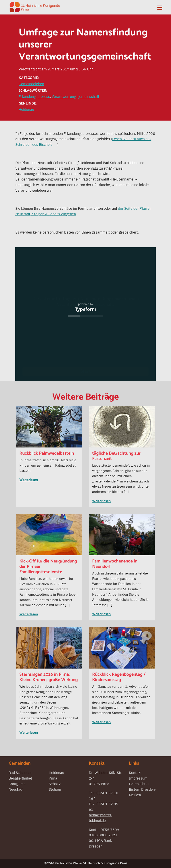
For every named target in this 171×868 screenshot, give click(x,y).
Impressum (138, 778)
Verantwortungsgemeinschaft (75, 96)
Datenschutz (139, 784)
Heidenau (26, 109)
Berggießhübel (20, 778)
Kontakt (135, 772)
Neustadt (16, 789)
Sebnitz (55, 784)
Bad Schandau (20, 772)
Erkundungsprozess (34, 96)
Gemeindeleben (31, 84)
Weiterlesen (29, 480)
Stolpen (55, 789)
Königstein (17, 784)
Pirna (53, 778)
